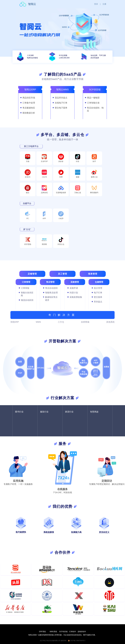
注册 (104, 4)
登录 (96, 4)
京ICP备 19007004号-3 (78, 641)
